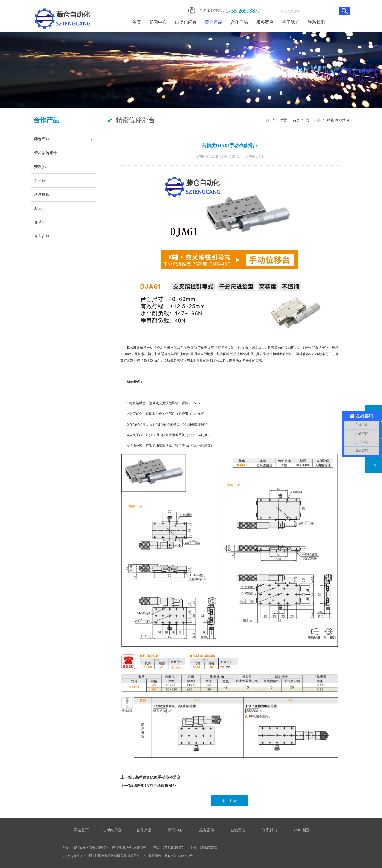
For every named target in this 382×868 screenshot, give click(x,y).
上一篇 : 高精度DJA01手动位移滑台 (150, 777)
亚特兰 (40, 222)
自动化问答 (186, 22)
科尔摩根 (42, 194)
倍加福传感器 (46, 153)
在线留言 (238, 830)
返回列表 (229, 801)
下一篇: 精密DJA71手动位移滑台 (148, 786)
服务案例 (265, 22)
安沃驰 (40, 167)
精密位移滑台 (338, 120)
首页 (137, 22)
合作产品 (239, 22)
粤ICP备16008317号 (179, 856)
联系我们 (316, 22)
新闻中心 (158, 22)
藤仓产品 (214, 22)
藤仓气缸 (42, 139)
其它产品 (42, 236)
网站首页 (81, 830)
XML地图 (301, 830)
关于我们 (291, 22)
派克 (38, 208)
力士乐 (40, 181)
